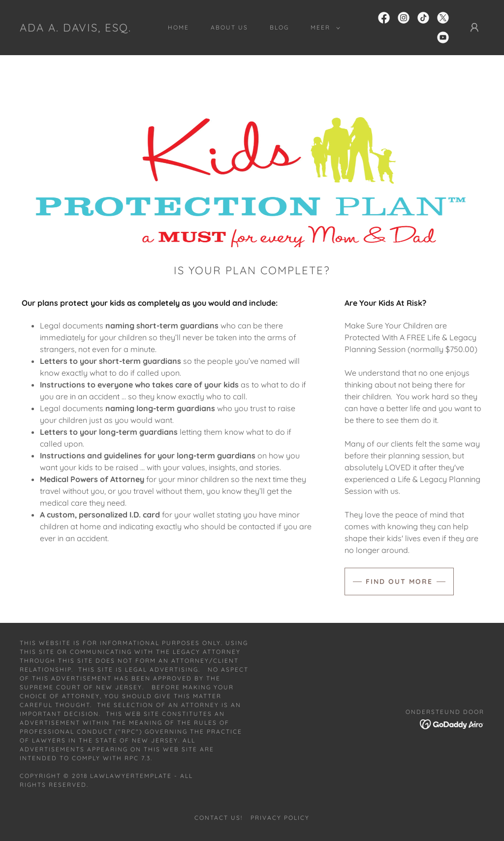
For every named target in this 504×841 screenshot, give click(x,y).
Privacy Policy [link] (280, 818)
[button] (323, 28)
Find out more (399, 582)
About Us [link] (229, 27)
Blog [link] (279, 27)
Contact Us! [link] (219, 818)
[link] (76, 29)
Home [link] (178, 27)
